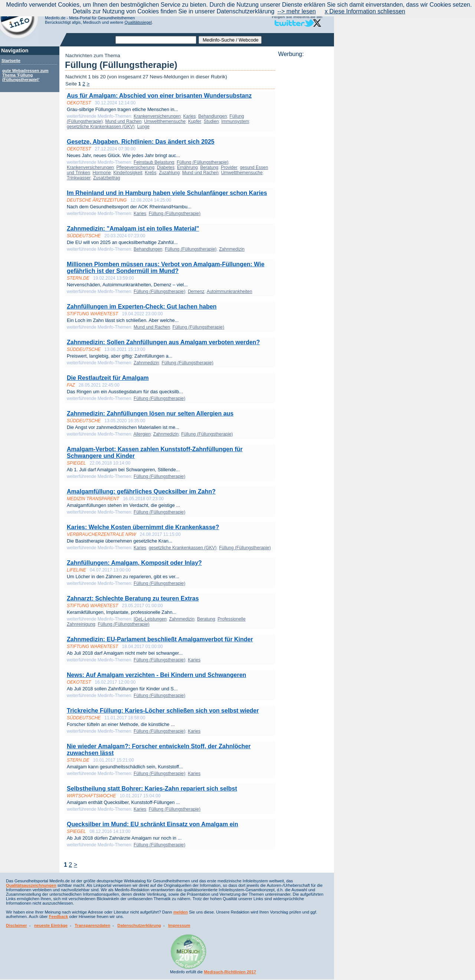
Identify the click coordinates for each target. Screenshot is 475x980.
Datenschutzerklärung (139, 925)
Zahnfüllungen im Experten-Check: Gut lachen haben (142, 307)
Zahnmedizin (232, 249)
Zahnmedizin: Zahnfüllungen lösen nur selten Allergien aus (150, 414)
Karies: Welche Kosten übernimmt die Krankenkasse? (143, 527)
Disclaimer (17, 925)
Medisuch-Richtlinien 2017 (230, 972)
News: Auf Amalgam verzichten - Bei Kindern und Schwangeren (156, 675)
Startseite (11, 61)
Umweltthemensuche (165, 121)
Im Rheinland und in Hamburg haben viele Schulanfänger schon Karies (167, 193)
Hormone (101, 173)
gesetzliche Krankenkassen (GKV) (101, 127)
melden (181, 912)
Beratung (209, 167)
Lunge (143, 127)
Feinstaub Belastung (154, 162)
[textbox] (156, 40)
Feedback (59, 916)
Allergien (142, 434)
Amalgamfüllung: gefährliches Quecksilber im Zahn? (141, 491)
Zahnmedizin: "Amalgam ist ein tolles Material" (133, 229)
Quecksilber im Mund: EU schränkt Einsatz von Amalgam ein (153, 824)
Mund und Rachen (123, 121)
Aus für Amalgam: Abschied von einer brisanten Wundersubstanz (159, 96)
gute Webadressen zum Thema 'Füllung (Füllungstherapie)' (25, 75)
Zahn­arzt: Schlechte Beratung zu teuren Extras (133, 598)
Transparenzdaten (92, 925)
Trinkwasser (79, 178)
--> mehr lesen (297, 11)
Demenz (196, 292)
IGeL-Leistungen (150, 619)
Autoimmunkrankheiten (230, 292)
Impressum (179, 925)
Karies (190, 116)
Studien (211, 121)
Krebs (150, 173)
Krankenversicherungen (157, 116)
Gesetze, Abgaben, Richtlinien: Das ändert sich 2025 (141, 142)
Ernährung (187, 167)
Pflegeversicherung (135, 167)
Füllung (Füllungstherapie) (202, 162)
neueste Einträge (51, 925)
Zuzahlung (169, 173)
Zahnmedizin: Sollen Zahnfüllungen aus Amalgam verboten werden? (163, 342)
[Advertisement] (304, 169)
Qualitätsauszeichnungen (31, 885)
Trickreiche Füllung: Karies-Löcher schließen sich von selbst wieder (163, 711)
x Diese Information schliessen (365, 11)
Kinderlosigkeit (128, 173)
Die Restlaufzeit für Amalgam (108, 378)
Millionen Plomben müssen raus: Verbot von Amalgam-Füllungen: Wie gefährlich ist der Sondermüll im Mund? (166, 268)
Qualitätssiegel (138, 22)
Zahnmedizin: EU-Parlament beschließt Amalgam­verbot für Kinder (160, 639)
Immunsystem (235, 121)
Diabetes (166, 167)
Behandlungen (212, 116)
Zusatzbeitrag (107, 178)
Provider (229, 167)
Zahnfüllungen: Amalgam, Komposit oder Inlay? (134, 563)
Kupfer (195, 121)
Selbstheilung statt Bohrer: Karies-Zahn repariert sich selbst (152, 789)
